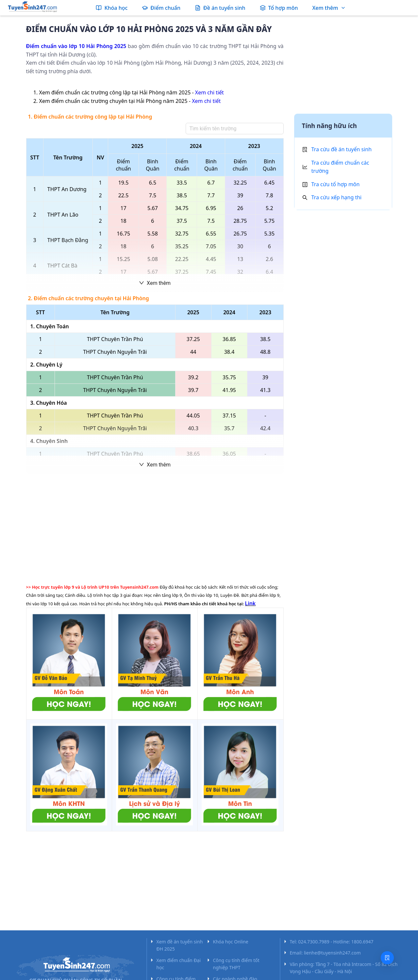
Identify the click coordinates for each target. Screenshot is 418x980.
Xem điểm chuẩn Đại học (179, 964)
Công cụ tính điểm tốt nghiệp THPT (236, 964)
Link (250, 603)
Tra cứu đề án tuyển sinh (342, 149)
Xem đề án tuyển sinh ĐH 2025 (180, 945)
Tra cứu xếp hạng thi (337, 197)
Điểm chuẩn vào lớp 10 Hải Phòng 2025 (76, 46)
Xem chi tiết (209, 92)
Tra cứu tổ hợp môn (336, 184)
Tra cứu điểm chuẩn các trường (340, 167)
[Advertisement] (155, 528)
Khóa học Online (231, 942)
